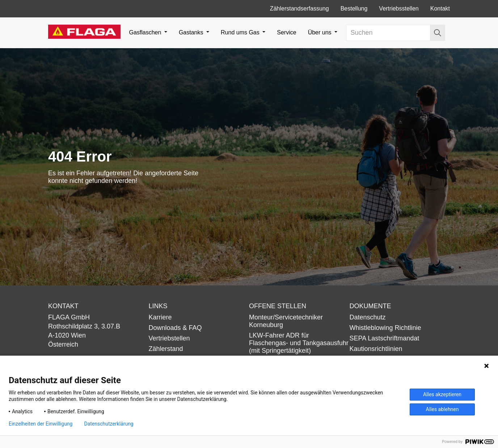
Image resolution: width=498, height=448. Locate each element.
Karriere (160, 317)
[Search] (388, 33)
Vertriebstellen (169, 338)
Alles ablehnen (442, 409)
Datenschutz (368, 317)
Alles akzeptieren (442, 394)
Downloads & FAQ (175, 328)
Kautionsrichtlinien (376, 349)
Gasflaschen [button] (146, 32)
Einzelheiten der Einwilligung (41, 424)
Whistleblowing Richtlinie (385, 328)
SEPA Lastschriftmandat (385, 338)
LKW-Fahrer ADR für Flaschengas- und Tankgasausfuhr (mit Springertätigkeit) (299, 343)
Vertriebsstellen (399, 9)
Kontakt (440, 9)
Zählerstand (166, 349)
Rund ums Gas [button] (241, 32)
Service (286, 32)
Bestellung (354, 9)
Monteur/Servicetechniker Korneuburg (286, 321)
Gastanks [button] (192, 32)
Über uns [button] (320, 32)
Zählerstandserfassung (299, 9)
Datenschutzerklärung (109, 424)
